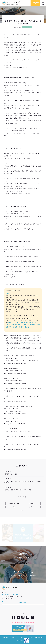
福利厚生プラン (23, 603)
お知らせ (32, 503)
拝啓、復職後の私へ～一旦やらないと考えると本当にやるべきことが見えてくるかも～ (23, 326)
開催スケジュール (14, 503)
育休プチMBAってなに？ (35, 3)
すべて (23, 510)
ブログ (27, 27)
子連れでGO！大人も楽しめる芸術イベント (22, 322)
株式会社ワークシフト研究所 (10, 595)
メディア (32, 507)
